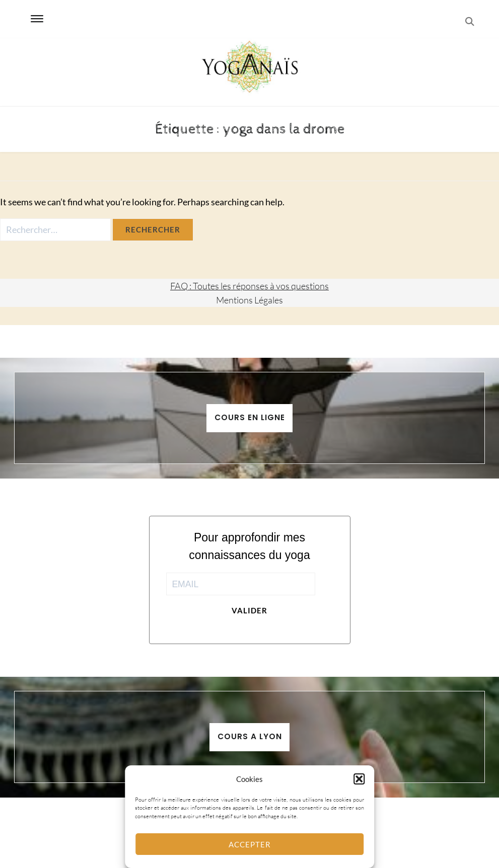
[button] (359, 779)
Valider (250, 610)
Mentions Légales (250, 300)
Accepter (250, 844)
